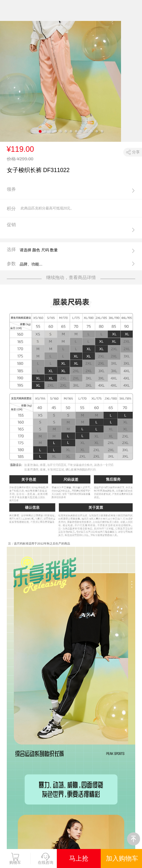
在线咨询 (46, 858)
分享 (136, 152)
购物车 (15, 858)
